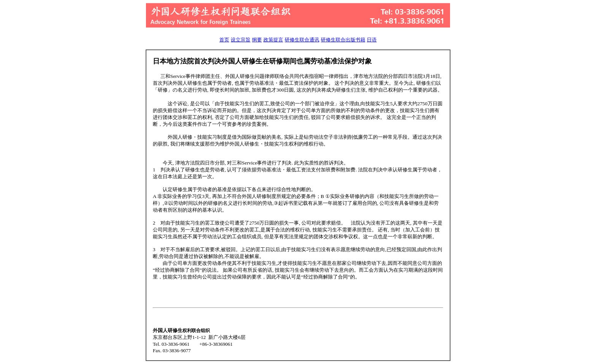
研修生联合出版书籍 (343, 40)
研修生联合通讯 (302, 40)
